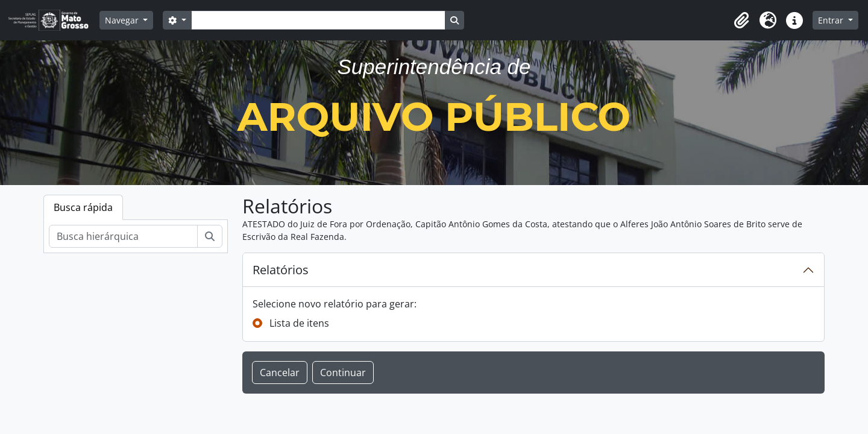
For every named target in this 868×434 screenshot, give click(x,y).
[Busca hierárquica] (123, 236)
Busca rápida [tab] (83, 207)
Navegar (123, 20)
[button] (741, 20)
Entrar (832, 20)
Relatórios (281, 270)
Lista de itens (299, 323)
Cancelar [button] (280, 373)
